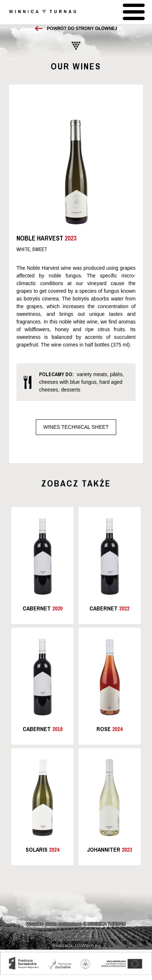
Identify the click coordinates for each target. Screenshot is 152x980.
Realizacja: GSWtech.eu (76, 946)
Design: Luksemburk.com (76, 939)
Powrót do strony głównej (82, 29)
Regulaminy (76, 933)
